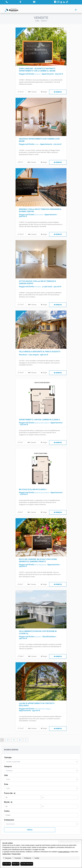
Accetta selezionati (27, 864)
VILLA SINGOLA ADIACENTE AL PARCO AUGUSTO (40, 352)
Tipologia (8, 757)
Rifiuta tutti (16, 864)
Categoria (8, 766)
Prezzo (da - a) (10, 793)
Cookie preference (64, 852)
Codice (7, 811)
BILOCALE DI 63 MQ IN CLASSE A (33, 489)
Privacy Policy (16, 854)
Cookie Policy (7, 854)
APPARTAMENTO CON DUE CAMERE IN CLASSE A (39, 420)
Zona (6, 784)
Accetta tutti (7, 864)
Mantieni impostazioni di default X (70, 842)
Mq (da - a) (8, 802)
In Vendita (58, 92)
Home (37, 21)
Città (6, 775)
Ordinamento (9, 820)
